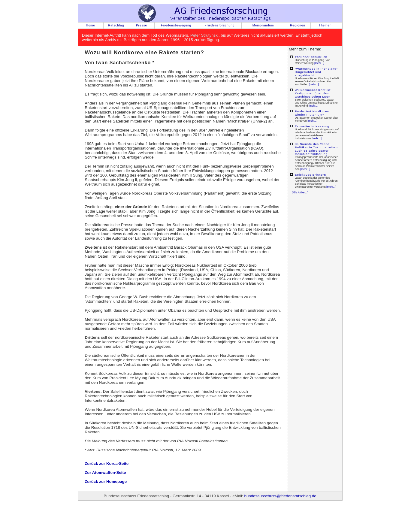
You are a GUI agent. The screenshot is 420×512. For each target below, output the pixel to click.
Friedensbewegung (176, 25)
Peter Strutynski (204, 35)
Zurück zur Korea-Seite (107, 464)
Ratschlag (116, 25)
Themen (325, 25)
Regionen (298, 25)
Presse (142, 25)
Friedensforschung (220, 25)
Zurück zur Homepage (106, 482)
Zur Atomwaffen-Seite (105, 473)
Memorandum (263, 25)
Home (91, 25)
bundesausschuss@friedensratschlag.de (280, 496)
